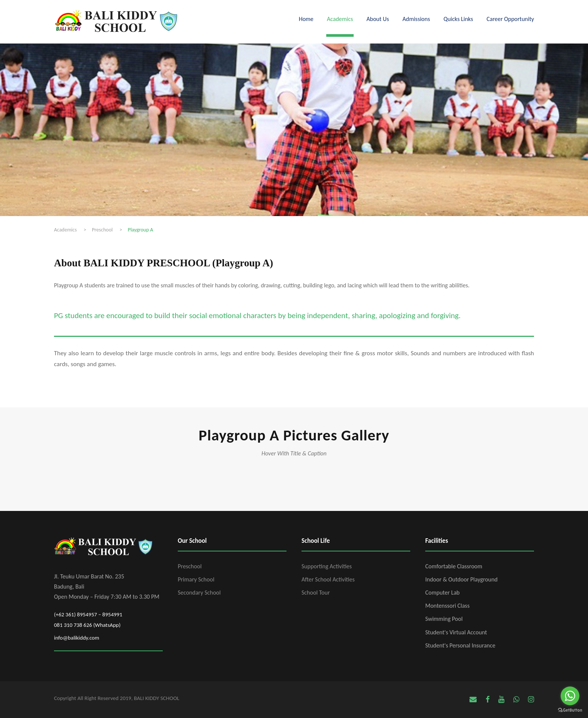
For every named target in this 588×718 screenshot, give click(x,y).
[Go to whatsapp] (570, 696)
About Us (378, 19)
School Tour (316, 593)
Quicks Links (458, 19)
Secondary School (199, 593)
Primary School (196, 579)
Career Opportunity (510, 19)
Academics (340, 19)
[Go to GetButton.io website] (570, 710)
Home (306, 19)
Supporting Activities (327, 566)
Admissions (416, 19)
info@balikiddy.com (77, 638)
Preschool (190, 566)
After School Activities (328, 579)
